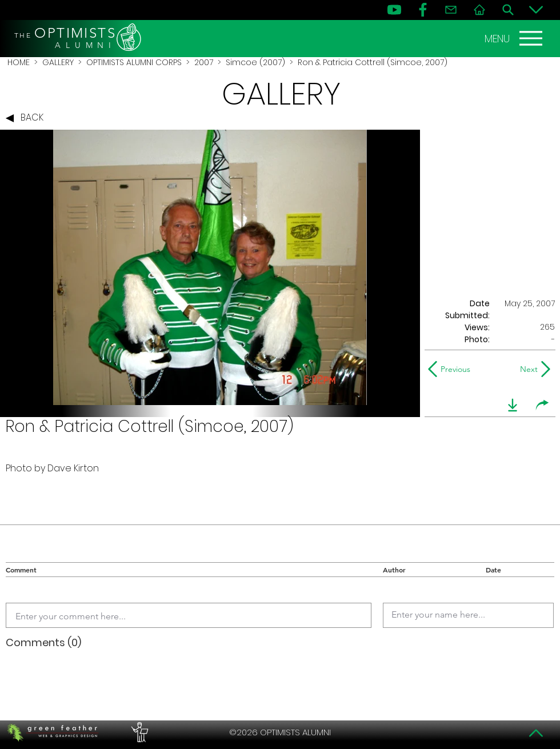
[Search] (508, 10)
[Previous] (452, 369)
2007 (204, 62)
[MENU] (515, 38)
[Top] (536, 733)
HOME (19, 62)
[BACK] (27, 118)
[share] (542, 405)
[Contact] (451, 10)
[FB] (423, 10)
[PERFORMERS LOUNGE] (138, 732)
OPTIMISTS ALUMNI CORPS (134, 62)
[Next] (527, 369)
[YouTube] (394, 10)
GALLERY (58, 62)
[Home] (479, 10)
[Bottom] (536, 10)
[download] (513, 405)
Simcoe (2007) (255, 62)
